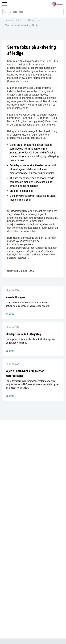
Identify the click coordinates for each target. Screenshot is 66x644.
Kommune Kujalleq (14, 20)
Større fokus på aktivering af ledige (22, 25)
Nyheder (32, 20)
